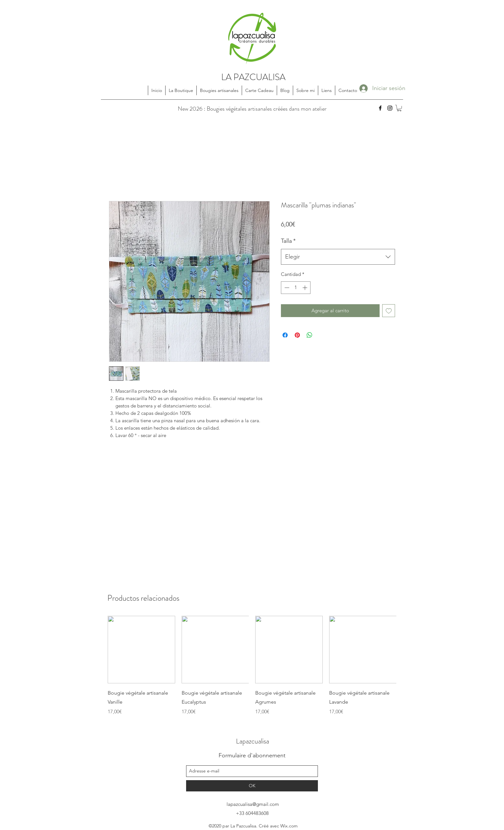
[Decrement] (286, 288)
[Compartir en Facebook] (285, 335)
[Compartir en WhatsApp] (310, 335)
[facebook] (380, 108)
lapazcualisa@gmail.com (253, 804)
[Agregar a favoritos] (389, 311)
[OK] (252, 786)
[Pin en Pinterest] (297, 335)
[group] (252, 666)
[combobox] (338, 257)
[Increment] (306, 288)
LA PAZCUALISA (253, 77)
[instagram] (390, 108)
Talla (288, 241)
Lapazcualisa (252, 741)
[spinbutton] (296, 288)
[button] (399, 108)
